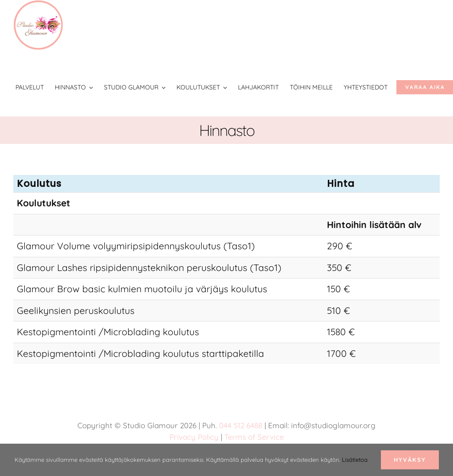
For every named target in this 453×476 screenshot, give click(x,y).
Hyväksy (410, 460)
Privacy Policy (194, 437)
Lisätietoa (355, 460)
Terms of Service (254, 437)
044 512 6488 (241, 425)
